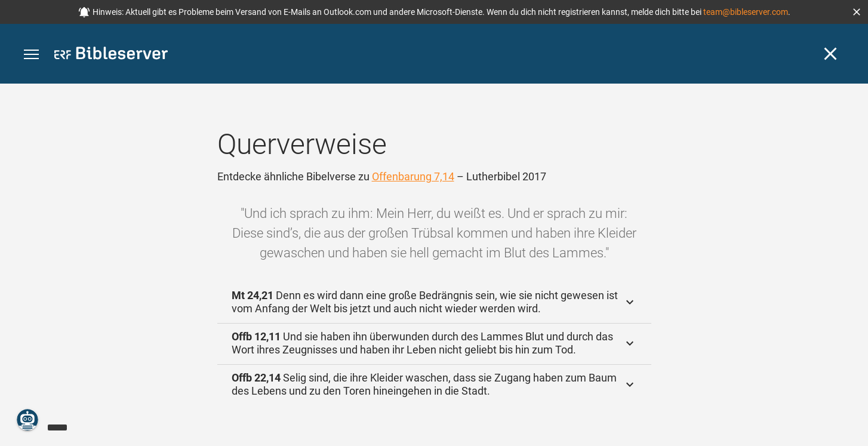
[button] (857, 12)
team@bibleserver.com (746, 12)
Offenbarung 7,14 (413, 176)
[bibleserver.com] (111, 55)
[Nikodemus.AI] (27, 420)
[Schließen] (830, 54)
